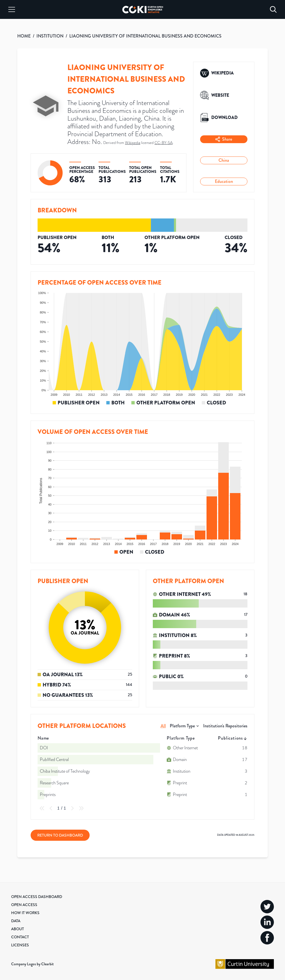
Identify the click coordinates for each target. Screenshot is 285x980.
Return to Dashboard (60, 835)
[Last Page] (81, 808)
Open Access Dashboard (37, 897)
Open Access (24, 905)
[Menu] (12, 9)
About (18, 929)
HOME (24, 36)
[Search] (273, 9)
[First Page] (42, 808)
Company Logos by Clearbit (32, 964)
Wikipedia (133, 143)
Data (16, 921)
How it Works (25, 913)
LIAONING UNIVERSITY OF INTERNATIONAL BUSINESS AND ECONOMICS (145, 36)
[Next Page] (72, 808)
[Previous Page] (51, 808)
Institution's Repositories (225, 726)
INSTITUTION (50, 36)
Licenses (20, 945)
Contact (20, 937)
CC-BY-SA (164, 143)
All (163, 726)
